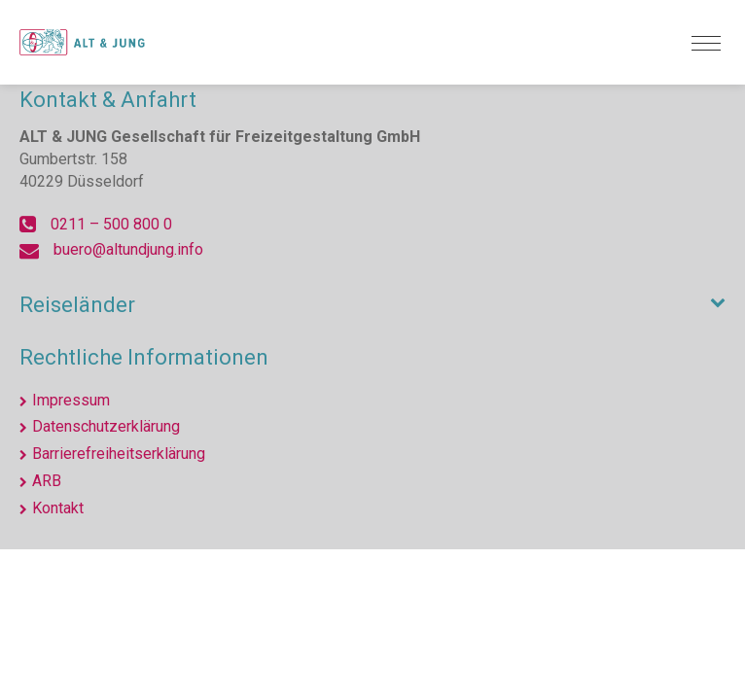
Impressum (71, 400)
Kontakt (58, 508)
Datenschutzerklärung (106, 426)
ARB (47, 481)
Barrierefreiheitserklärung (119, 454)
